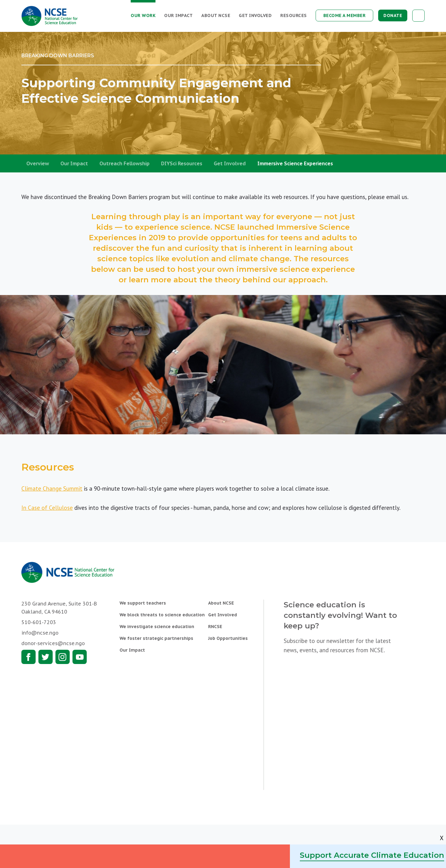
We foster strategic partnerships (156, 638)
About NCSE (216, 15)
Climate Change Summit (52, 488)
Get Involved (255, 15)
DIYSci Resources (182, 163)
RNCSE (215, 627)
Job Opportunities (228, 638)
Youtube (80, 657)
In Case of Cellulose (47, 508)
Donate (393, 15)
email (393, 197)
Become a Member (345, 15)
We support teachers (143, 603)
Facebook (28, 657)
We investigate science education (157, 627)
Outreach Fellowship (125, 163)
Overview (38, 163)
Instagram (63, 657)
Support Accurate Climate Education (372, 855)
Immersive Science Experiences (295, 163)
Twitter (46, 657)
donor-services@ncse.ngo (53, 643)
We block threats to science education (162, 615)
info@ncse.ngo (40, 633)
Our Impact (178, 15)
